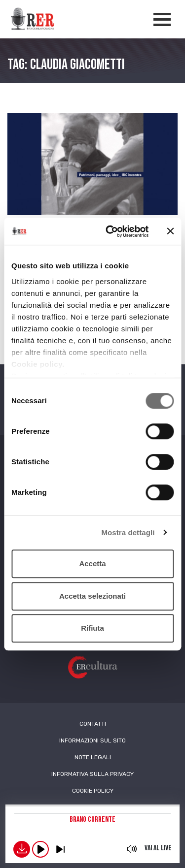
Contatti (93, 724)
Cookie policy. (38, 364)
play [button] (40, 849)
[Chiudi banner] (170, 231)
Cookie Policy (93, 791)
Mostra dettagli (128, 532)
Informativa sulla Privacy (92, 774)
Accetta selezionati (92, 596)
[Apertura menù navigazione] (162, 19)
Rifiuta (92, 628)
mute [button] (132, 849)
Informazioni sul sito (92, 740)
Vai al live (158, 848)
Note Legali (93, 757)
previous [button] (60, 849)
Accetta (92, 563)
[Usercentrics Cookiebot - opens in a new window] (110, 231)
